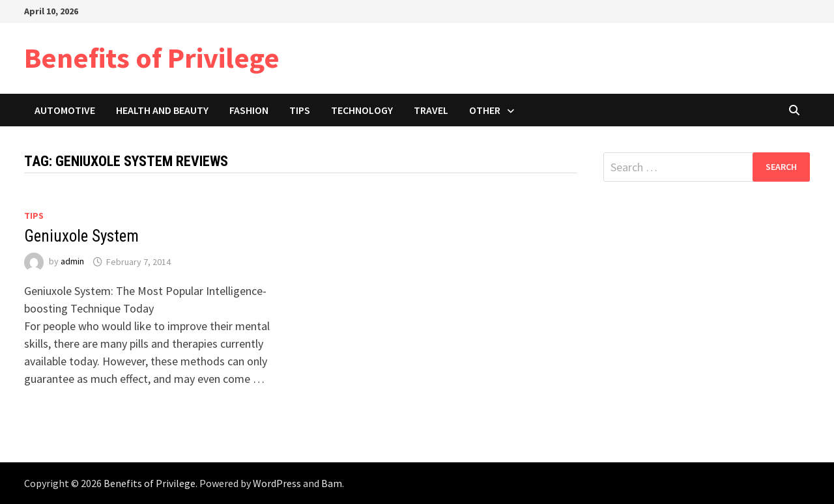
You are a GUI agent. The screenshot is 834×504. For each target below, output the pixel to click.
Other (485, 110)
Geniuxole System (81, 236)
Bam (332, 483)
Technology (362, 110)
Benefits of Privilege (152, 58)
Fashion (249, 110)
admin (72, 262)
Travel (431, 110)
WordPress (277, 483)
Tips (300, 110)
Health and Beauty (162, 110)
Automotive (65, 110)
